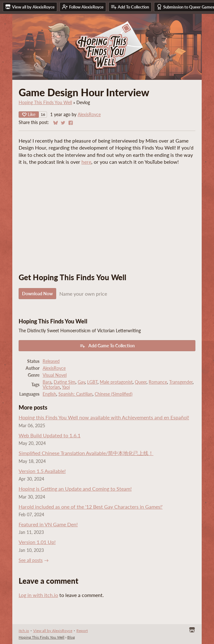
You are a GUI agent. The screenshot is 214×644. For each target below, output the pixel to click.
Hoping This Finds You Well (45, 103)
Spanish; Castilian (75, 394)
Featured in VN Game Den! (48, 524)
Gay (81, 382)
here (86, 162)
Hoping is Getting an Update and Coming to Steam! (75, 489)
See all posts (31, 560)
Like (29, 114)
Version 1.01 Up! (37, 542)
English (49, 394)
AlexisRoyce (89, 115)
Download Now (37, 294)
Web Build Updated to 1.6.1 (50, 435)
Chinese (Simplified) (114, 394)
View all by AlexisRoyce (53, 631)
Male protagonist (116, 382)
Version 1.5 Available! (42, 471)
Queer (141, 382)
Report (82, 631)
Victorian (51, 387)
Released (51, 361)
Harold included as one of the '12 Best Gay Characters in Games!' (91, 507)
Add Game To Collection (107, 346)
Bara (47, 382)
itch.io (24, 631)
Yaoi (66, 387)
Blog (71, 637)
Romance (158, 382)
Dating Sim (65, 382)
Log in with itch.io (38, 595)
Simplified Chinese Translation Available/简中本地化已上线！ (86, 453)
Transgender (181, 382)
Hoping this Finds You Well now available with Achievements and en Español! (104, 417)
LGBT (92, 382)
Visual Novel (55, 375)
